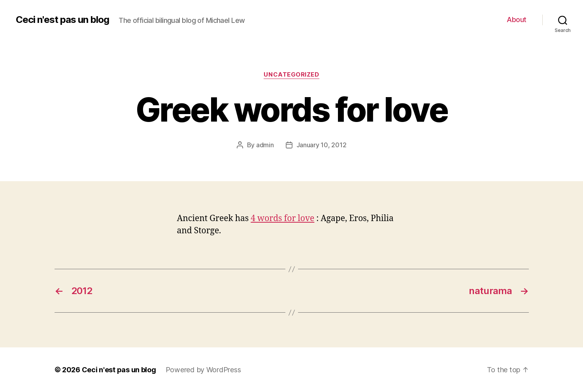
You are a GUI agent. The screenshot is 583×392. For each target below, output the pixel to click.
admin (265, 145)
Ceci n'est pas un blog (62, 20)
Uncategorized (291, 75)
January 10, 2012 (322, 145)
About (517, 20)
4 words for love (282, 219)
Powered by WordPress (203, 370)
